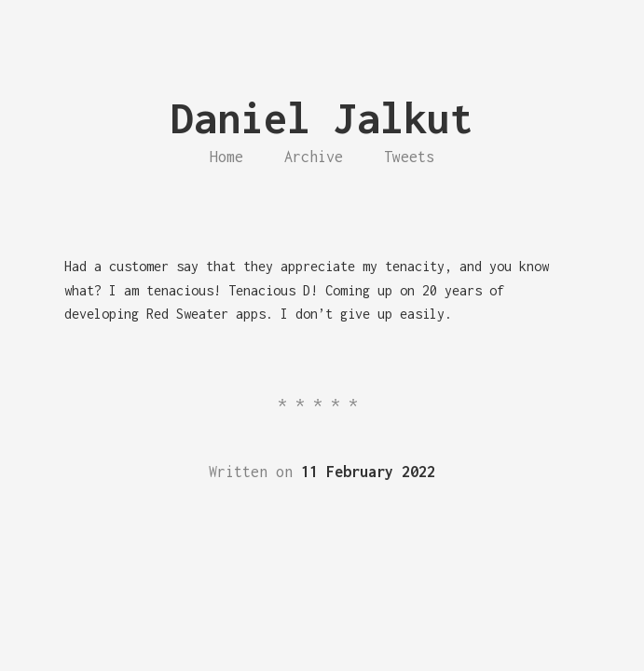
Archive (314, 157)
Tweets (409, 157)
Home (226, 157)
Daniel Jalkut (322, 118)
